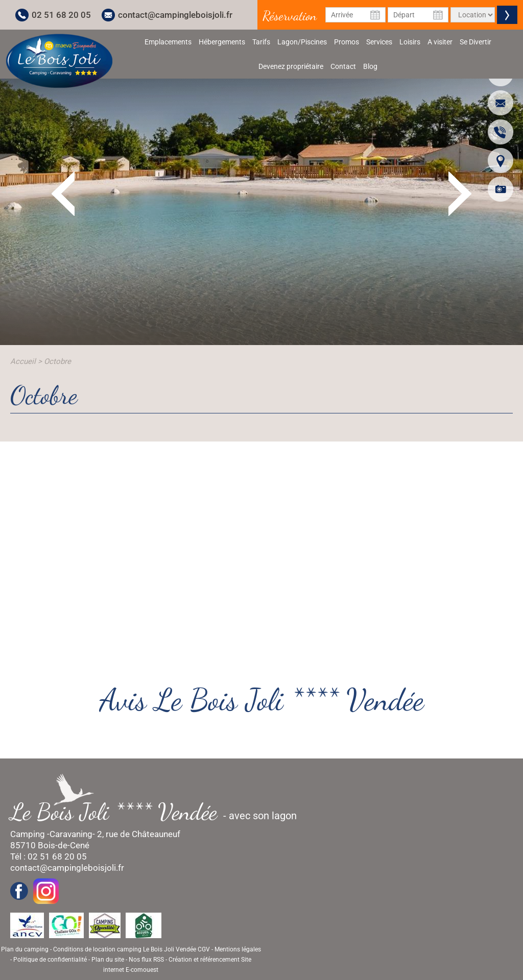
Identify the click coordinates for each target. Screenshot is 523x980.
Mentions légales (238, 949)
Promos (347, 42)
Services (379, 42)
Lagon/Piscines (302, 42)
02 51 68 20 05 (61, 15)
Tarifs (261, 42)
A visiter (440, 42)
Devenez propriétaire (291, 66)
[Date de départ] (418, 15)
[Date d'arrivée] (356, 15)
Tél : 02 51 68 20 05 (49, 856)
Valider (507, 15)
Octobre (57, 361)
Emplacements (168, 42)
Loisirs (410, 42)
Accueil (23, 361)
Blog (370, 66)
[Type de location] (473, 15)
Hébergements (222, 42)
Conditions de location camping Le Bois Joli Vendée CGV (132, 949)
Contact (343, 66)
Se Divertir (476, 42)
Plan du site (108, 960)
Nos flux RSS (146, 960)
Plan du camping (25, 949)
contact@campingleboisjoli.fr (175, 15)
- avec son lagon (159, 812)
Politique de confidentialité (50, 960)
